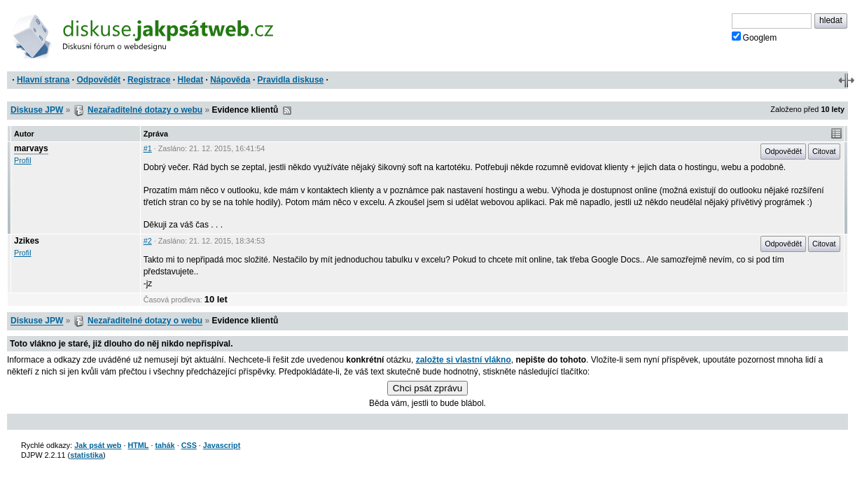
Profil (23, 160)
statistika (86, 455)
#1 (148, 148)
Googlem (755, 37)
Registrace (149, 80)
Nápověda (230, 80)
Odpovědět (98, 80)
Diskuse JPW (37, 110)
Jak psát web (98, 445)
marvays (31, 148)
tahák (165, 445)
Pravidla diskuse (291, 80)
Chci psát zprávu (427, 388)
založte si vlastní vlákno (464, 360)
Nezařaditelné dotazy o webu (145, 110)
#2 (148, 241)
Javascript (222, 445)
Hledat (190, 80)
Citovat (824, 151)
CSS (189, 445)
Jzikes (27, 241)
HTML (138, 445)
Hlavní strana (43, 80)
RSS (287, 111)
